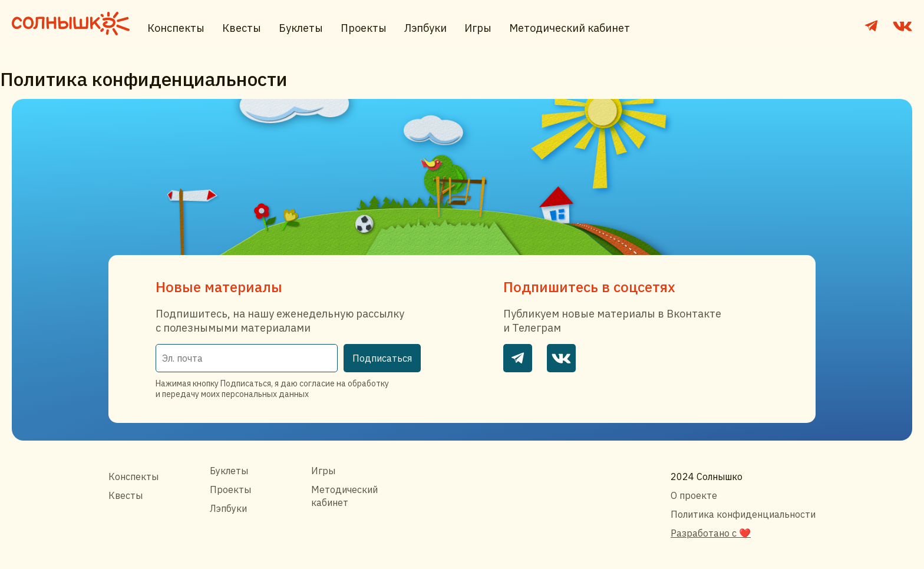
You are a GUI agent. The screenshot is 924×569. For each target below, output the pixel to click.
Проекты (364, 28)
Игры (478, 28)
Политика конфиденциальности (743, 514)
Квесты (242, 28)
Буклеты (301, 28)
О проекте (694, 495)
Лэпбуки (425, 28)
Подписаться (382, 358)
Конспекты (176, 28)
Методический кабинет (570, 28)
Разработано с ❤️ (711, 533)
